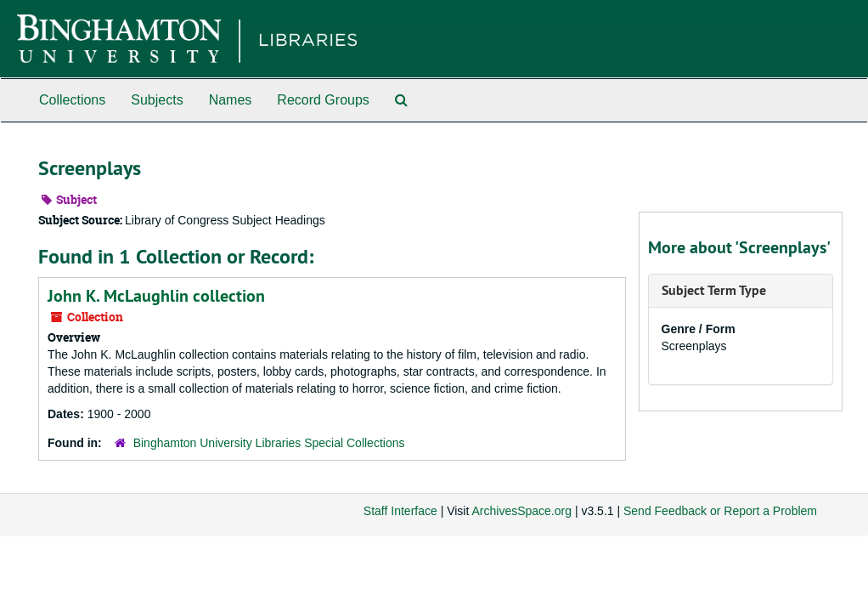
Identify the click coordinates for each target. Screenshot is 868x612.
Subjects (157, 100)
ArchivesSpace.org (521, 511)
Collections (72, 100)
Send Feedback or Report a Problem (720, 511)
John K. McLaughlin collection (156, 296)
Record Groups (323, 100)
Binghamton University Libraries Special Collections (269, 443)
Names (231, 100)
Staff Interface (400, 511)
